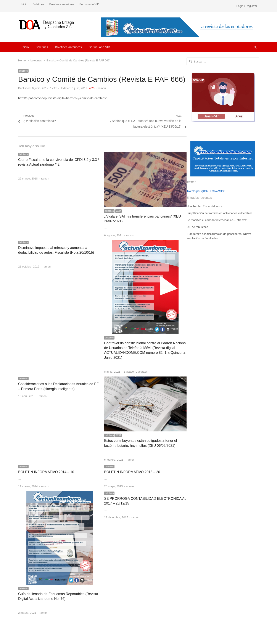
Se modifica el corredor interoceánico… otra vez (217, 220)
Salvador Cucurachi (136, 372)
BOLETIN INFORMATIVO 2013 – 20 (132, 472)
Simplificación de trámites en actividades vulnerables (219, 213)
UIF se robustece (197, 227)
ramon (102, 88)
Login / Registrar (247, 6)
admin (130, 486)
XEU (118, 211)
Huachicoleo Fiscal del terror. (205, 206)
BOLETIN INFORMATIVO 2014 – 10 (46, 472)
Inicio (24, 4)
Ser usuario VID (89, 4)
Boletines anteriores (62, 4)
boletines (23, 71)
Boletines (38, 4)
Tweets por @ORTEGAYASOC (206, 191)
